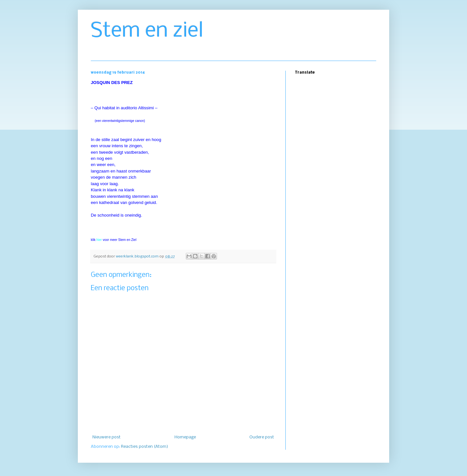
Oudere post (262, 437)
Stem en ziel (147, 31)
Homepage (185, 437)
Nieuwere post (107, 437)
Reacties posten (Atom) (144, 447)
